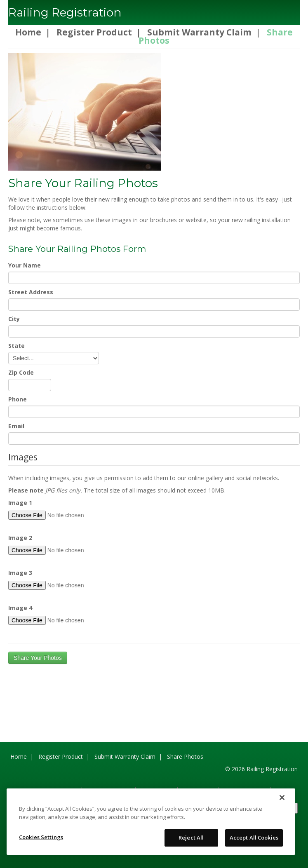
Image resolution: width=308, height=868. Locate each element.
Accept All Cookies (254, 838)
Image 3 (20, 573)
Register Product (94, 32)
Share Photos (185, 757)
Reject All (191, 838)
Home (28, 32)
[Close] (282, 798)
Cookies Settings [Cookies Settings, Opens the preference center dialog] (41, 837)
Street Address (31, 292)
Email (16, 426)
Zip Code (21, 372)
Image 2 (20, 538)
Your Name (25, 265)
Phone (18, 399)
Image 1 (20, 503)
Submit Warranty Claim (199, 32)
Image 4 (20, 608)
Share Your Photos (38, 658)
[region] (151, 822)
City (14, 319)
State (16, 346)
